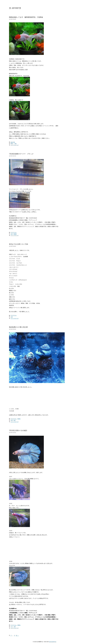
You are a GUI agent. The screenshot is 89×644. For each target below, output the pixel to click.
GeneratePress (53, 642)
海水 (15, 420)
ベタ (12, 627)
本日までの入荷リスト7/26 (18, 244)
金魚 (16, 144)
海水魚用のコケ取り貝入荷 (18, 327)
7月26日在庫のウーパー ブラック (21, 154)
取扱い (12, 144)
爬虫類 (15, 234)
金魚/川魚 (13, 142)
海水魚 (19, 419)
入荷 (12, 234)
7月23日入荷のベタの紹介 (18, 430)
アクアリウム (14, 232)
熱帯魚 (19, 625)
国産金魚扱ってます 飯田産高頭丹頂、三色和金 (26, 17)
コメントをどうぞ (15, 145)
